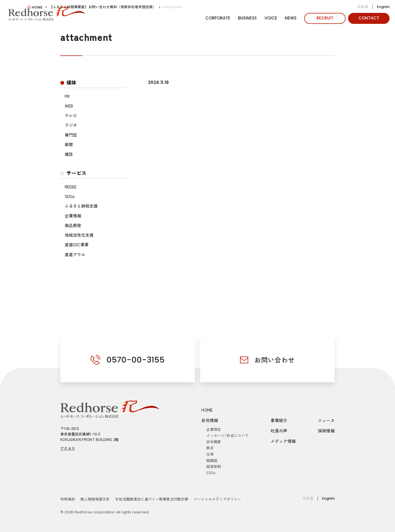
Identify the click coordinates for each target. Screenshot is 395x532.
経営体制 (214, 466)
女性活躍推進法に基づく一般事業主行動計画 (152, 499)
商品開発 (73, 225)
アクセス (68, 448)
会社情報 (210, 420)
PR (67, 96)
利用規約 (68, 499)
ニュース (326, 420)
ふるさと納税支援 (81, 206)
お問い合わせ (275, 360)
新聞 (69, 144)
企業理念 (214, 429)
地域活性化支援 (79, 235)
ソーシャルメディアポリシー (217, 499)
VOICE (271, 18)
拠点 (210, 448)
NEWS (291, 18)
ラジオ (71, 125)
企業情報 (73, 216)
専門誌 (71, 135)
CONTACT (369, 18)
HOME (207, 410)
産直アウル (75, 254)
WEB (69, 106)
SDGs (70, 196)
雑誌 (69, 154)
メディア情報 (283, 441)
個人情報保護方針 (95, 499)
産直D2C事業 (77, 244)
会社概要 (214, 442)
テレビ (71, 115)
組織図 (212, 460)
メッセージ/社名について (227, 435)
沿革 (210, 454)
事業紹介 (279, 420)
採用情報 (326, 431)
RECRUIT (325, 18)
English (383, 7)
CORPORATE (218, 18)
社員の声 (279, 431)
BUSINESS (247, 18)
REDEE (71, 187)
